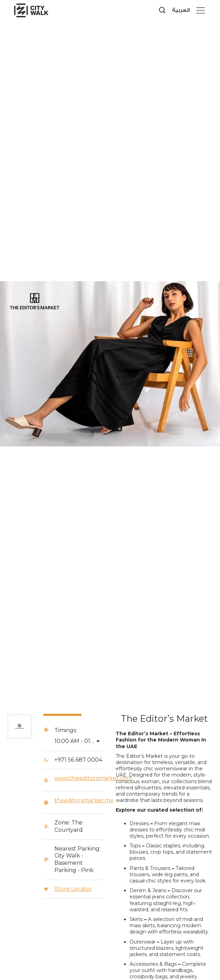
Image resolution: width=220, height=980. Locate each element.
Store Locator (73, 889)
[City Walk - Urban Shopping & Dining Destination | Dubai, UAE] (38, 10)
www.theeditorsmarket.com (93, 778)
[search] (162, 10)
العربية (181, 10)
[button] (199, 10)
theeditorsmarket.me (84, 800)
